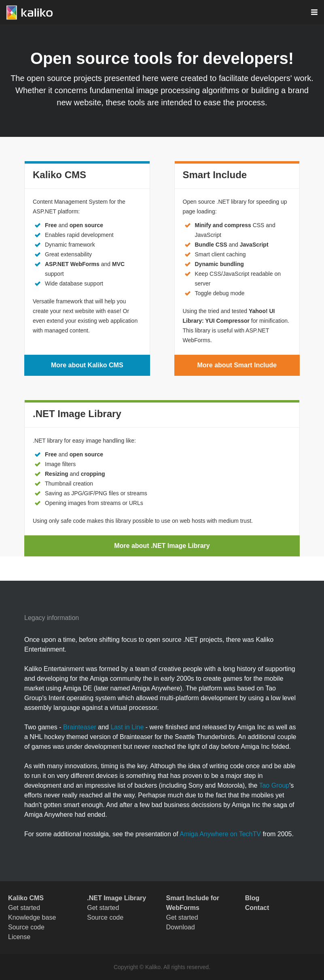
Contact (257, 908)
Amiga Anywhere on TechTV (220, 834)
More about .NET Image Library (162, 546)
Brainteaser (80, 727)
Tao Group (274, 785)
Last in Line (127, 727)
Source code (26, 927)
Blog (252, 898)
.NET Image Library (116, 898)
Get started (24, 908)
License (19, 937)
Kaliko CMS (26, 898)
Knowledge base (32, 917)
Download (181, 927)
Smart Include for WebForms (193, 903)
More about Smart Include (237, 365)
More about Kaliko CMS (87, 365)
